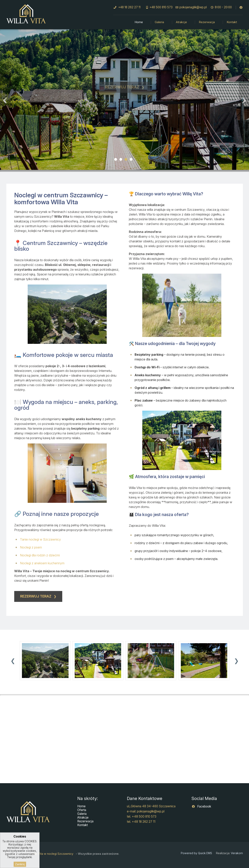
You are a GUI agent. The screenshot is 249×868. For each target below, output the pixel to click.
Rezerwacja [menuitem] (207, 22)
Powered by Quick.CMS (196, 853)
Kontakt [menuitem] (232, 22)
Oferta (82, 810)
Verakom (237, 853)
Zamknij (20, 864)
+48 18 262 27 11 (129, 7)
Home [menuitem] (139, 22)
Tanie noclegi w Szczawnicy (40, 539)
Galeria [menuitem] (159, 22)
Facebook (204, 806)
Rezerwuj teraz (122, 90)
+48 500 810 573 (161, 7)
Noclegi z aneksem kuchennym (42, 563)
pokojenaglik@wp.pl (193, 7)
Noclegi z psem (31, 547)
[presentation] (13, 661)
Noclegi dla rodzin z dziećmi (40, 555)
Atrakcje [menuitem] (181, 22)
